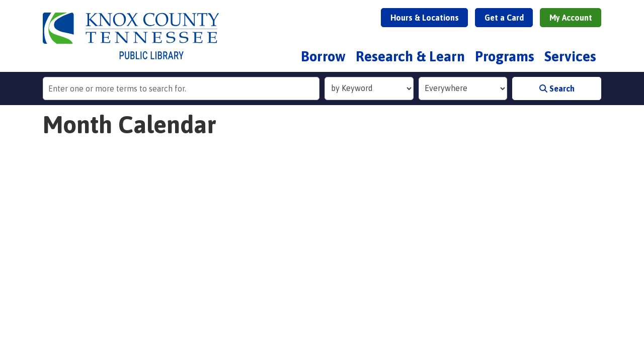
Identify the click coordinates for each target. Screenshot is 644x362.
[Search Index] (369, 88)
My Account (571, 18)
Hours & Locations (425, 18)
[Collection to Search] (463, 88)
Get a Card (504, 18)
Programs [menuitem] (505, 56)
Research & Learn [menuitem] (410, 56)
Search (557, 88)
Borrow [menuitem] (323, 56)
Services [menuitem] (570, 56)
